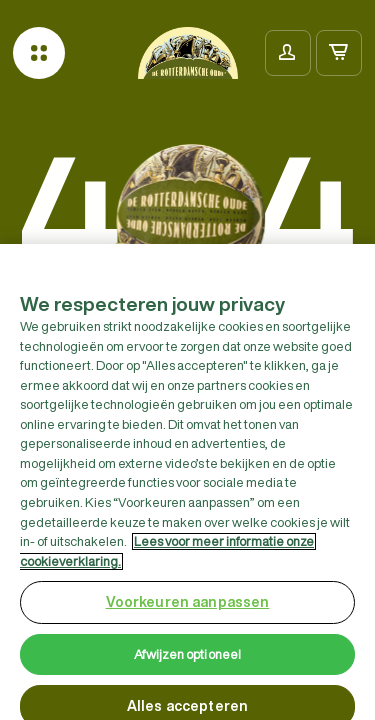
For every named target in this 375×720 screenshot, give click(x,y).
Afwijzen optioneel (187, 660)
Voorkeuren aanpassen (188, 608)
